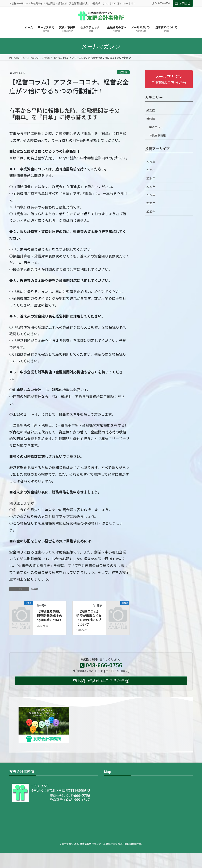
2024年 (151, 178)
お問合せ (183, 3)
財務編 (151, 119)
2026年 (151, 162)
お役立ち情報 (157, 135)
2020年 (151, 211)
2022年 (151, 195)
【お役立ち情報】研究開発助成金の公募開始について (50, 616)
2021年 (151, 203)
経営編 (123, 72)
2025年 (151, 170)
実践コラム (156, 127)
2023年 (151, 187)
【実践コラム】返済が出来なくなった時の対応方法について (89, 618)
